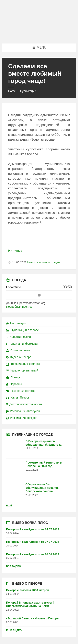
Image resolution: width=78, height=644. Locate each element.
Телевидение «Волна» (23, 364)
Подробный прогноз (19, 307)
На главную (16, 323)
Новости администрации (44, 262)
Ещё (9, 506)
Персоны (14, 384)
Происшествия (18, 350)
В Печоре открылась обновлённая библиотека (43, 443)
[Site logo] (39, 35)
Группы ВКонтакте (20, 391)
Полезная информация (23, 344)
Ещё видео (14, 630)
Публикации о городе (23, 330)
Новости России (18, 337)
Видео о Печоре (19, 357)
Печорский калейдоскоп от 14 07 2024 (33, 529)
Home (12, 91)
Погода (13, 377)
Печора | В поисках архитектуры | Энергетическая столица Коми (30, 604)
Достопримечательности (24, 404)
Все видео (14, 566)
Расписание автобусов (23, 411)
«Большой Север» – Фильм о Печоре (32, 618)
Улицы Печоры (18, 397)
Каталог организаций (22, 370)
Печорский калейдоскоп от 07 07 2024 (33, 542)
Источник (15, 251)
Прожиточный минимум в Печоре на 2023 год (44, 464)
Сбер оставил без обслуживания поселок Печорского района (42, 488)
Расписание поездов (22, 418)
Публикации (28, 91)
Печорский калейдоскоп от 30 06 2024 (33, 554)
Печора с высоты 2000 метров (28, 590)
